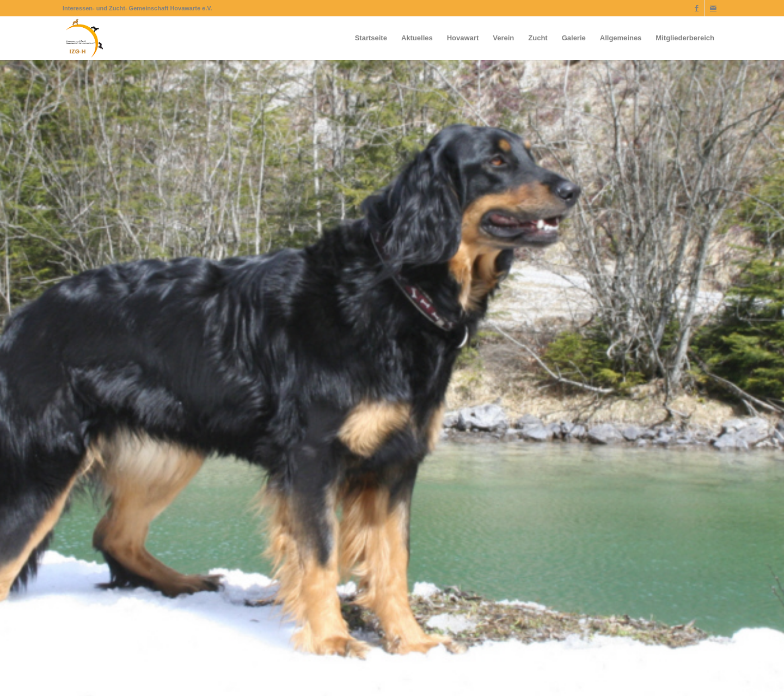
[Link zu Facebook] (697, 8)
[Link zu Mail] (713, 8)
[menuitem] (371, 38)
